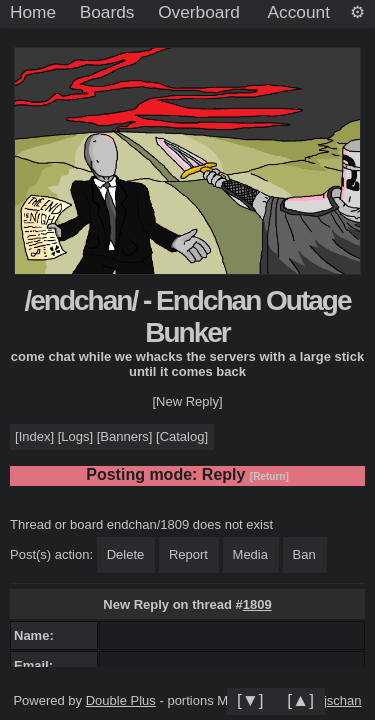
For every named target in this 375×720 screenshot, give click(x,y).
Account (299, 12)
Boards (107, 12)
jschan (343, 700)
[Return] (269, 476)
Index (35, 436)
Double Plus (121, 700)
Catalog (182, 436)
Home (33, 12)
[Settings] (357, 13)
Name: (37, 635)
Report (188, 554)
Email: (37, 665)
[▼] (250, 700)
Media (250, 554)
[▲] (300, 700)
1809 (257, 604)
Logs (75, 436)
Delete (126, 554)
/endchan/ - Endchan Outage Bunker (187, 316)
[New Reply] (187, 401)
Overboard (199, 12)
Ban (304, 554)
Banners (124, 436)
